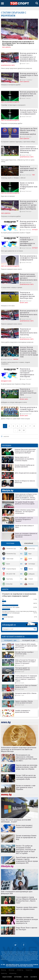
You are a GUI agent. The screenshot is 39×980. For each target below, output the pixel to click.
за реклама (18, 977)
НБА (33, 175)
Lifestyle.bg (20, 970)
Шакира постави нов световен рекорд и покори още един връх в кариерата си (27, 920)
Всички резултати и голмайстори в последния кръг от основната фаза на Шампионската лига (29, 57)
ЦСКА (28, 559)
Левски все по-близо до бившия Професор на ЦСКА (26, 686)
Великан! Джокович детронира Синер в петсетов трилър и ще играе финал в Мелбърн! (25, 451)
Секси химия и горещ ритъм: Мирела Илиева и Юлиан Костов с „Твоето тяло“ (26, 900)
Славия (28, 579)
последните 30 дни (29, 641)
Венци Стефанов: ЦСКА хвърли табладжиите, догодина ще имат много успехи (26, 646)
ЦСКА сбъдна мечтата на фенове (26, 473)
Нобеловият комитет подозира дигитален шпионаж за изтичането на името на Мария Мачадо (19, 749)
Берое (6, 564)
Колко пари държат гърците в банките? (24, 826)
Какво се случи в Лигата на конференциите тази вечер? (29, 186)
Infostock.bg (13, 973)
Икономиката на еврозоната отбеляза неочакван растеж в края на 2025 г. (26, 758)
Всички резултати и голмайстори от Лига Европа (29, 75)
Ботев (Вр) (7, 584)
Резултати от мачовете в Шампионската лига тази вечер (29, 332)
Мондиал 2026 (6, 381)
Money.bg (11, 970)
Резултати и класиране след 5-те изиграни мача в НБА (28, 169)
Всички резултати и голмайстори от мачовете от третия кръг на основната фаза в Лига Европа (28, 205)
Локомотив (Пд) (9, 554)
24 (24, 430)
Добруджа (29, 574)
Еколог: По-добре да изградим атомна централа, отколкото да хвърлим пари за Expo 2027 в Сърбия (26, 849)
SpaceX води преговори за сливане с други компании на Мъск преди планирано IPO (27, 860)
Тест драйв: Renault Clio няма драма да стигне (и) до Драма (25, 503)
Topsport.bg (29, 970)
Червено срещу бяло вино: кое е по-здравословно (27, 908)
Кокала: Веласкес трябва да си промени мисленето (24, 466)
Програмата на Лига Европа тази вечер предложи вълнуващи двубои (29, 131)
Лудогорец (7, 579)
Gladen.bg (4, 973)
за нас (26, 977)
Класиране (29, 543)
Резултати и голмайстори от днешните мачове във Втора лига (27, 295)
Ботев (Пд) (29, 549)
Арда (28, 554)
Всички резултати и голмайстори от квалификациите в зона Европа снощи (28, 224)
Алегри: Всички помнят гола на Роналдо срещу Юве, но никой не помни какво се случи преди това (29, 352)
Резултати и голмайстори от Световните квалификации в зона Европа (27, 373)
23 (20, 430)
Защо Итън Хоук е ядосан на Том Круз (27, 929)
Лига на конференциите (10, 102)
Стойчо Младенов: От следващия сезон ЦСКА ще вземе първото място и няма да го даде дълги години (26, 678)
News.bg (3, 970)
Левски (28, 569)
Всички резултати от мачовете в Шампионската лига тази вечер (29, 313)
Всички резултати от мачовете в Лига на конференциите (29, 94)
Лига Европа (6, 47)
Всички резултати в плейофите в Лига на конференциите (29, 258)
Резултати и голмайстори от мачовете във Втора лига (28, 392)
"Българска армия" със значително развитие (22, 669)
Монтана (29, 584)
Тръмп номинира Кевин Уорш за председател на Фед (26, 837)
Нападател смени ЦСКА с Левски (26, 693)
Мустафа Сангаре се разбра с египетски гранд (24, 653)
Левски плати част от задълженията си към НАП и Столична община (24, 459)
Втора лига (24, 303)
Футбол (35, 230)
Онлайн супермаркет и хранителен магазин (23, 711)
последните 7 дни (10, 641)
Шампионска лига (8, 65)
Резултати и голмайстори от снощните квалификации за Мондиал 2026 (27, 241)
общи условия (7, 977)
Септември (29, 564)
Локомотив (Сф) (9, 549)
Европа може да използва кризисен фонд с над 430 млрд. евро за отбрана (27, 767)
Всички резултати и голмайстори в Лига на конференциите (28, 112)
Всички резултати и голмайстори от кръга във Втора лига (29, 409)
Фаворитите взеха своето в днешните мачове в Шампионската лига (29, 277)
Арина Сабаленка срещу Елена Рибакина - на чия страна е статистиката (25, 512)
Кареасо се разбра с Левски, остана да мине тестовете (24, 702)
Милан (16, 359)
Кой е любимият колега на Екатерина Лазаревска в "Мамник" (24, 519)
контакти (34, 977)
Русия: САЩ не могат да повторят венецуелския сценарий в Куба (26, 777)
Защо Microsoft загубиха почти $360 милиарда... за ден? (16, 821)
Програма (10, 543)
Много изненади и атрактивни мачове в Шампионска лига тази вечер (29, 149)
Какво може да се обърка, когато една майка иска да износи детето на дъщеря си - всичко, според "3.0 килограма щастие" (26, 497)
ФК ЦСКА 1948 (8, 574)
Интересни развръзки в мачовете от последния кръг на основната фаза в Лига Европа (18, 43)
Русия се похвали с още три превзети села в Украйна (26, 787)
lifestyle (8, 491)
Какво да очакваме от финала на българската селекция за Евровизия (26, 535)
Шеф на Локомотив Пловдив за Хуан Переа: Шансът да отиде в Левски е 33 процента (25, 662)
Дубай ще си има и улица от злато (24, 526)
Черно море (7, 559)
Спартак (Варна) (9, 569)
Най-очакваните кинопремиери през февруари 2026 (17, 892)
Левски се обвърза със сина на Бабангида (25, 482)
